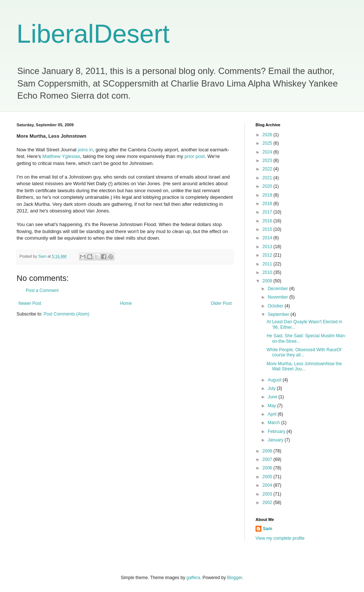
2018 (268, 204)
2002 (268, 503)
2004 (268, 485)
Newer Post (30, 303)
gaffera (193, 578)
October (276, 306)
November (279, 297)
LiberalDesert (93, 34)
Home (126, 303)
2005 (268, 477)
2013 (268, 247)
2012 (268, 255)
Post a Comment (42, 290)
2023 (268, 161)
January (276, 440)
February (277, 431)
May (272, 406)
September (279, 314)
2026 (268, 135)
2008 (268, 451)
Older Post (221, 303)
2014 (268, 238)
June (273, 397)
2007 (268, 459)
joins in (85, 150)
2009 (268, 281)
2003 (268, 494)
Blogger (235, 578)
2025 (268, 143)
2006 (268, 468)
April (273, 414)
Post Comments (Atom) (66, 314)
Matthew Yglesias (61, 156)
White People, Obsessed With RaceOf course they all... (304, 352)
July (272, 388)
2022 (268, 169)
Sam (267, 529)
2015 (268, 229)
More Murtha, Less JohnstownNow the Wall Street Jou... (304, 366)
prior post (195, 156)
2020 (268, 186)
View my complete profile (280, 538)
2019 (268, 195)
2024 (268, 152)
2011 (268, 264)
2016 (268, 221)
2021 (268, 178)
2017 (268, 212)
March (274, 423)
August (275, 380)
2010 (268, 272)
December (279, 289)
